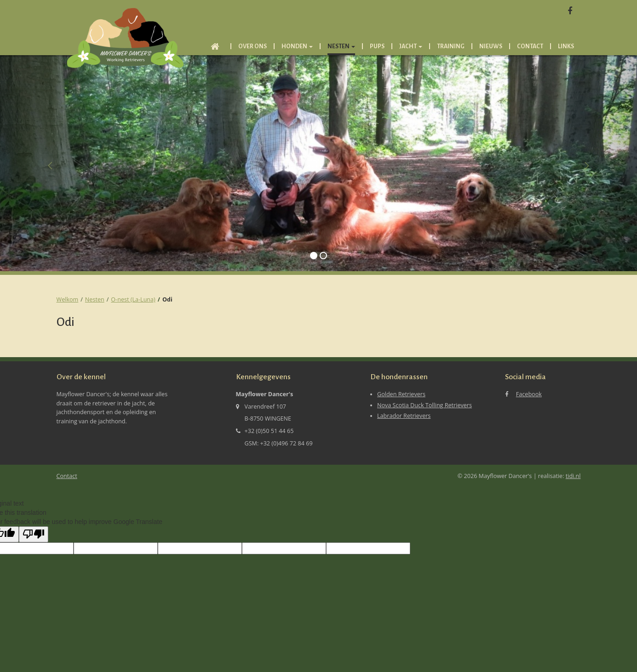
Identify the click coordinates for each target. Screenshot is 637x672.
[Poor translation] (34, 534)
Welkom (68, 299)
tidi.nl (573, 476)
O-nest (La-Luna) (133, 299)
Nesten (95, 299)
